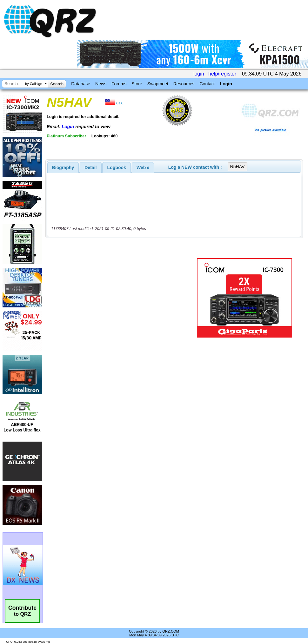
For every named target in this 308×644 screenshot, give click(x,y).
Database (81, 84)
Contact (207, 84)
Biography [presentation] (63, 168)
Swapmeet (158, 84)
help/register (222, 74)
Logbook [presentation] (117, 168)
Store (137, 84)
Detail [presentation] (90, 168)
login (199, 74)
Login (226, 84)
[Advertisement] (121, 298)
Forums (119, 84)
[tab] (63, 168)
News (101, 84)
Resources (184, 84)
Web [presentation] (143, 168)
